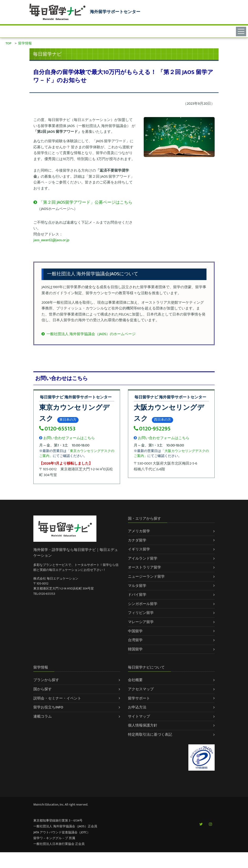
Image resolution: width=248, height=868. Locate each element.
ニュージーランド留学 (146, 577)
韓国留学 (135, 649)
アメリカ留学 (139, 531)
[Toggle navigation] (242, 31)
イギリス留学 (139, 549)
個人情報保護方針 (143, 725)
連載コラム (43, 716)
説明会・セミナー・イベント (57, 698)
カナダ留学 (137, 540)
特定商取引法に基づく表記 (150, 735)
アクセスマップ (141, 689)
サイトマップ (139, 716)
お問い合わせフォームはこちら (67, 438)
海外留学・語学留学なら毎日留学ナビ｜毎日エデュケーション (76, 553)
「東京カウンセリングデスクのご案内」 (77, 454)
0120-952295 (152, 429)
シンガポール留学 (143, 604)
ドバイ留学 (137, 595)
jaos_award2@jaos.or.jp (51, 240)
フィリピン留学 (141, 613)
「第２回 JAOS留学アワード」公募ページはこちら (83, 202)
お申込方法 (137, 707)
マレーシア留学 (141, 622)
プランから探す (46, 680)
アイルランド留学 (143, 558)
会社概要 (135, 680)
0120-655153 (57, 429)
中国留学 (135, 631)
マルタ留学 (137, 586)
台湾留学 (135, 640)
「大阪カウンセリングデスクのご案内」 (171, 454)
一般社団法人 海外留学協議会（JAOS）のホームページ (89, 334)
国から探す (43, 689)
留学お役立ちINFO (48, 707)
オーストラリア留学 (144, 567)
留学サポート (139, 698)
